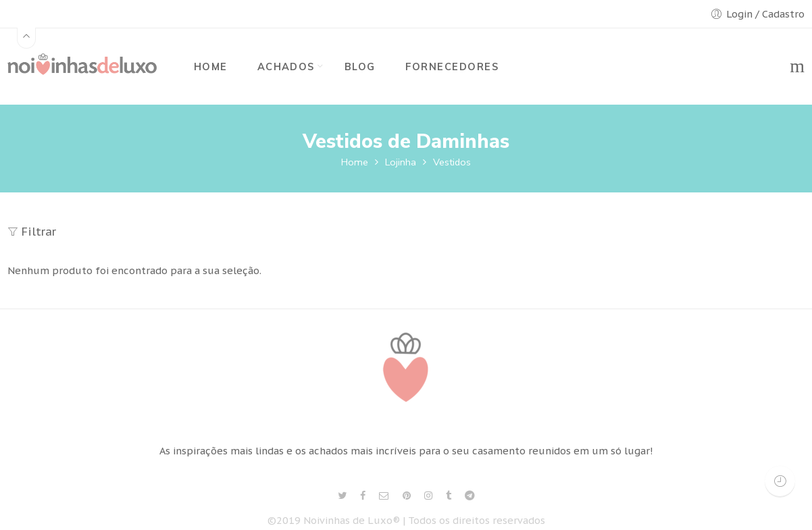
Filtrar (32, 232)
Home (355, 162)
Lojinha (401, 162)
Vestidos (452, 162)
